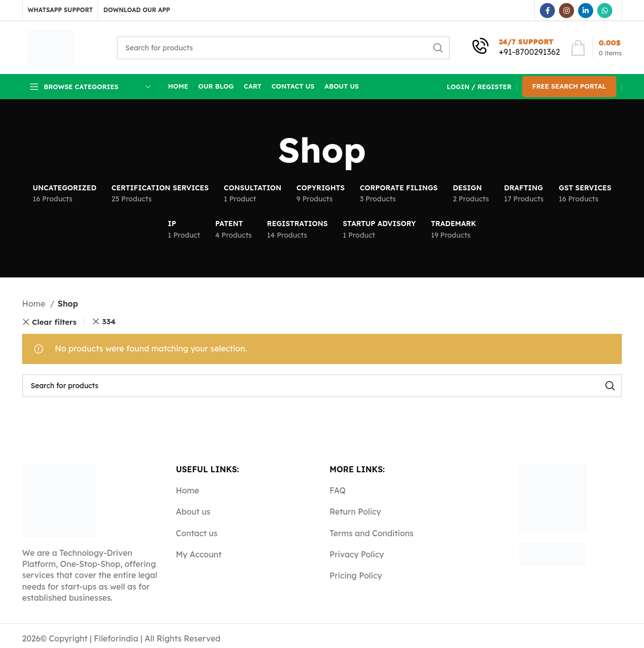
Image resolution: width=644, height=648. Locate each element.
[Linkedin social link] (586, 11)
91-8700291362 (532, 52)
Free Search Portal (569, 86)
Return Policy (355, 512)
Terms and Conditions (372, 533)
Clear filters (55, 322)
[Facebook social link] (547, 11)
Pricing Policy (356, 575)
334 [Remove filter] (109, 321)
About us (193, 512)
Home (35, 304)
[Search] (283, 48)
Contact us (197, 533)
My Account (199, 554)
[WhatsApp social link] (605, 11)
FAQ (338, 490)
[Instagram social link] (567, 11)
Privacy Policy (357, 554)
